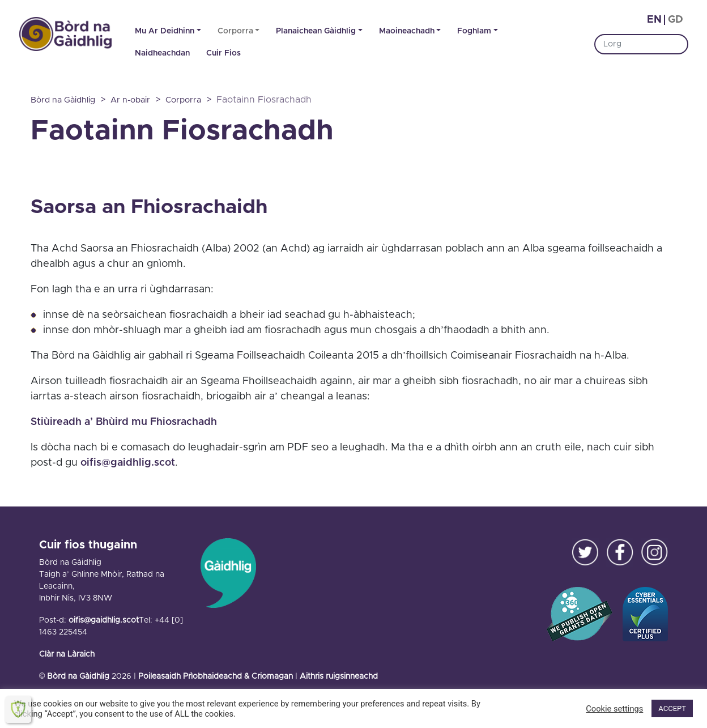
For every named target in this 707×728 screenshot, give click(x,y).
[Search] (641, 44)
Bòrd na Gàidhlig (78, 676)
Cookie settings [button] (614, 709)
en (654, 20)
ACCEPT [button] (672, 708)
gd (676, 20)
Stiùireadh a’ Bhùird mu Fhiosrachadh (124, 422)
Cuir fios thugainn (88, 545)
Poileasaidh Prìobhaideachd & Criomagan (216, 676)
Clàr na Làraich (67, 654)
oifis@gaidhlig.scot (128, 463)
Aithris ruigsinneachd (339, 676)
